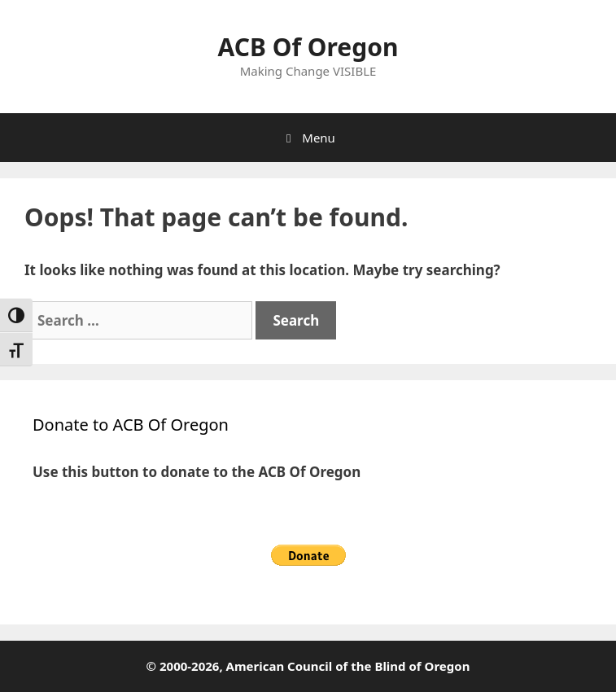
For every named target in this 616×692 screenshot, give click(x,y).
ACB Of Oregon (308, 47)
